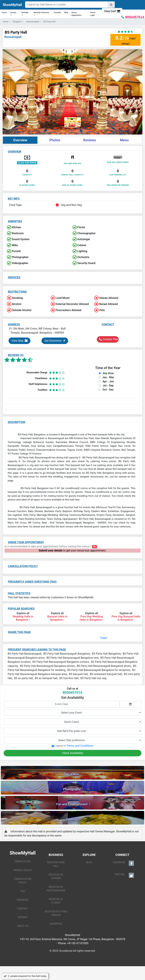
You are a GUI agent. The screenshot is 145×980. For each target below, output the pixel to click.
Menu (124, 140)
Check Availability (72, 753)
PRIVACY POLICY (23, 870)
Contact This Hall (109, 339)
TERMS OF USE (23, 862)
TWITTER (124, 875)
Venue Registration (76, 14)
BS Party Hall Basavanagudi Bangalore (67, 654)
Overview (20, 140)
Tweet (103, 638)
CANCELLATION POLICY (23, 881)
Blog (66, 13)
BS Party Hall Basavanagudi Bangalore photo (104, 666)
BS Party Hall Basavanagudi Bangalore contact (61, 662)
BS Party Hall (16, 32)
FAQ (23, 891)
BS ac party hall (23, 678)
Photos (55, 140)
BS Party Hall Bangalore (106, 654)
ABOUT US (23, 926)
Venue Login (93, 14)
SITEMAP (23, 917)
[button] (13, 92)
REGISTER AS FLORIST (56, 901)
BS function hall (69, 678)
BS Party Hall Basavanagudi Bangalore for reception (99, 670)
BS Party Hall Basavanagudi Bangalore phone (47, 666)
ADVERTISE (56, 924)
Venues (13, 13)
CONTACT (23, 909)
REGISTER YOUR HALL (56, 864)
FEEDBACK (23, 900)
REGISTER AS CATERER (56, 876)
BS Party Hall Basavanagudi (25, 654)
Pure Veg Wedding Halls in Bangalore (92, 618)
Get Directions (55, 341)
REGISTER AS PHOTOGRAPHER (56, 889)
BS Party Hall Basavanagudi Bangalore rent (72, 658)
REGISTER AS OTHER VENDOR (56, 913)
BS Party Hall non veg (93, 678)
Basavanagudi (13, 37)
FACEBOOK (124, 863)
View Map (19, 341)
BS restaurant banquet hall (106, 674)
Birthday (25, 13)
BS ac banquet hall (46, 678)
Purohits (57, 13)
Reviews (89, 140)
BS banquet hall (78, 674)
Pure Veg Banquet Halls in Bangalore (126, 618)
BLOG (89, 862)
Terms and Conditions (80, 746)
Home (4, 13)
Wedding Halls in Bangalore (23, 618)
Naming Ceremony (41, 13)
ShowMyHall (12, 5)
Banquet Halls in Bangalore (57, 618)
